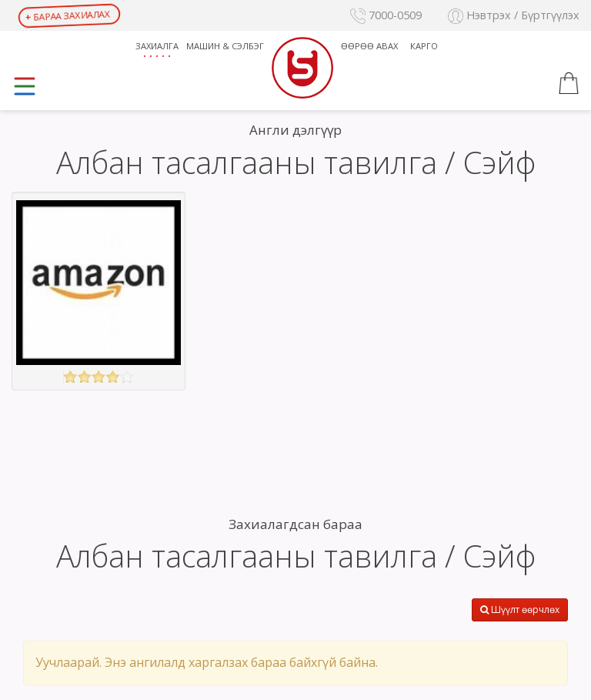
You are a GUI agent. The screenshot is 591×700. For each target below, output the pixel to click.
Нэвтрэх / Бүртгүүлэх (514, 15)
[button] (569, 85)
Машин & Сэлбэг (225, 46)
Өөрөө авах (369, 46)
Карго (424, 46)
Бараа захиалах (68, 15)
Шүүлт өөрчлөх (520, 610)
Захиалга (157, 46)
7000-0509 (386, 15)
